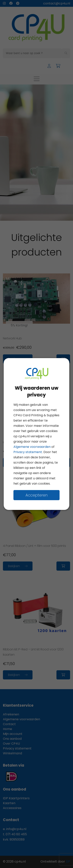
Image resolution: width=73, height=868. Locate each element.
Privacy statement (28, 452)
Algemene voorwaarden (32, 447)
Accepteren (36, 495)
